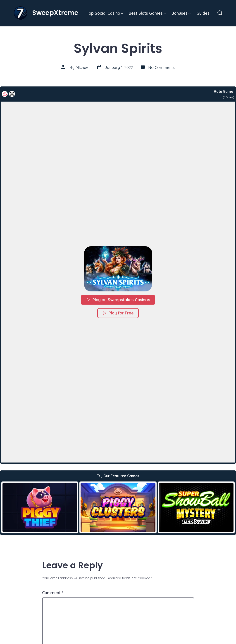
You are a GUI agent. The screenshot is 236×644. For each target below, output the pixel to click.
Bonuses (181, 13)
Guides (203, 13)
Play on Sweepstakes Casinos (118, 300)
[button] (118, 269)
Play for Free (118, 313)
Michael (82, 67)
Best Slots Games (147, 13)
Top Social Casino (105, 13)
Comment (53, 593)
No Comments (161, 67)
